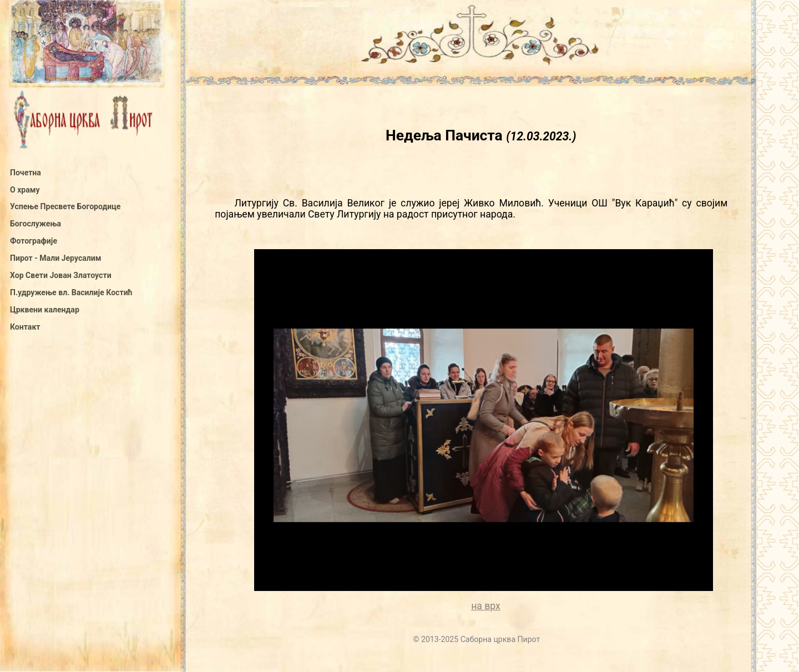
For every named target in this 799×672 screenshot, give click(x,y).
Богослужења (36, 224)
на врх (486, 606)
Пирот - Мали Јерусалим (55, 258)
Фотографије (34, 241)
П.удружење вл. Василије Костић (71, 292)
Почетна (26, 173)
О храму (25, 190)
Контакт (25, 327)
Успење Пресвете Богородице (65, 206)
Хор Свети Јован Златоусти (61, 275)
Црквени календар (45, 310)
